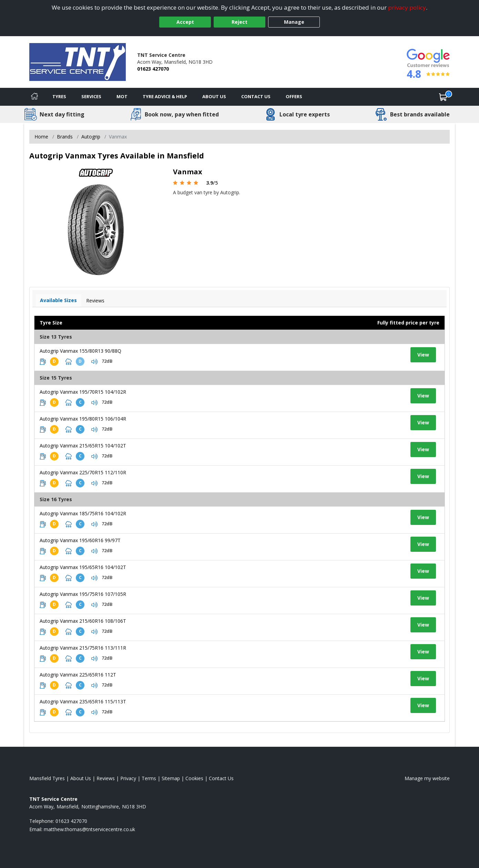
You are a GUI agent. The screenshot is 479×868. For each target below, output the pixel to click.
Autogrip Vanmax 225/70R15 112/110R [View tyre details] (83, 472)
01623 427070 (153, 69)
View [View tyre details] (423, 355)
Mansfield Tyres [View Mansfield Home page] (47, 778)
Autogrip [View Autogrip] (91, 137)
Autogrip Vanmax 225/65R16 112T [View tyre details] (78, 675)
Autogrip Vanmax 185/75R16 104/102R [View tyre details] (83, 513)
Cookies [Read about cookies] (194, 778)
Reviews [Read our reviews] (106, 778)
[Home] (34, 97)
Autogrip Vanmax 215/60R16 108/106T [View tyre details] (83, 621)
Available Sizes (58, 300)
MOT (122, 96)
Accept (185, 22)
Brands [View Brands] (65, 137)
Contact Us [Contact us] (256, 96)
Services (91, 96)
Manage (294, 22)
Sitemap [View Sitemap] (171, 778)
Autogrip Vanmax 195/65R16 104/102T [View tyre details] (83, 567)
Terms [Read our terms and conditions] (149, 778)
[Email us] (89, 829)
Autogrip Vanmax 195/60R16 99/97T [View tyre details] (80, 540)
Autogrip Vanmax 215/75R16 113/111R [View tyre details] (83, 648)
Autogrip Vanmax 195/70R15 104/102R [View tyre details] (83, 392)
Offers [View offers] (294, 96)
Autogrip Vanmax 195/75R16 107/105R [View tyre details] (83, 594)
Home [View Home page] (41, 137)
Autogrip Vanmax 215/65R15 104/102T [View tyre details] (83, 446)
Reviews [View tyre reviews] (95, 301)
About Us (214, 96)
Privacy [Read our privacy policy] (128, 778)
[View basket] (443, 97)
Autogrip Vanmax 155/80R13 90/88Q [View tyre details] (80, 351)
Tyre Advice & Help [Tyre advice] (165, 96)
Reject (239, 22)
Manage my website (427, 778)
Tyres (59, 96)
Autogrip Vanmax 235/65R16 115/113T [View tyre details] (83, 701)
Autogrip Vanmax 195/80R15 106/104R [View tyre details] (83, 419)
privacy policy (407, 7)
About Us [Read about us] (81, 778)
